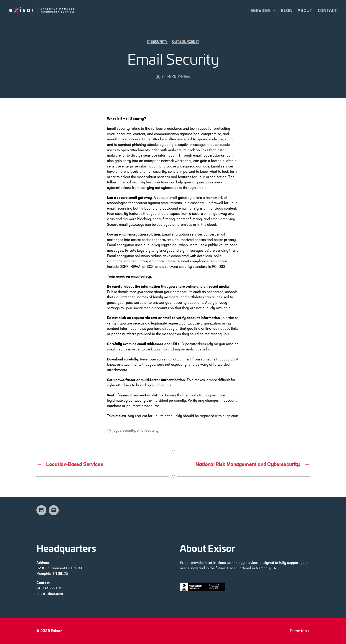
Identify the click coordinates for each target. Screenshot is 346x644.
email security (148, 431)
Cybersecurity (124, 431)
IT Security (157, 41)
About (305, 10)
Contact (327, 10)
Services (261, 10)
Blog (286, 10)
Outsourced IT (186, 41)
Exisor (56, 631)
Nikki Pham (179, 77)
